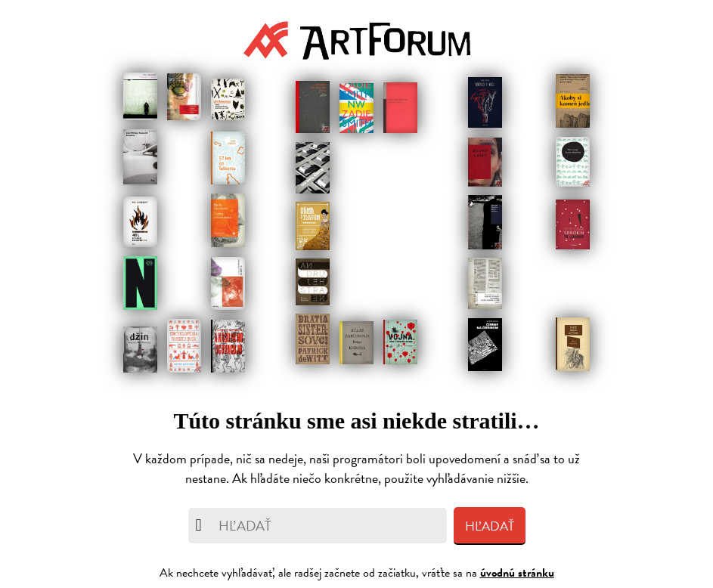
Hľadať (490, 526)
